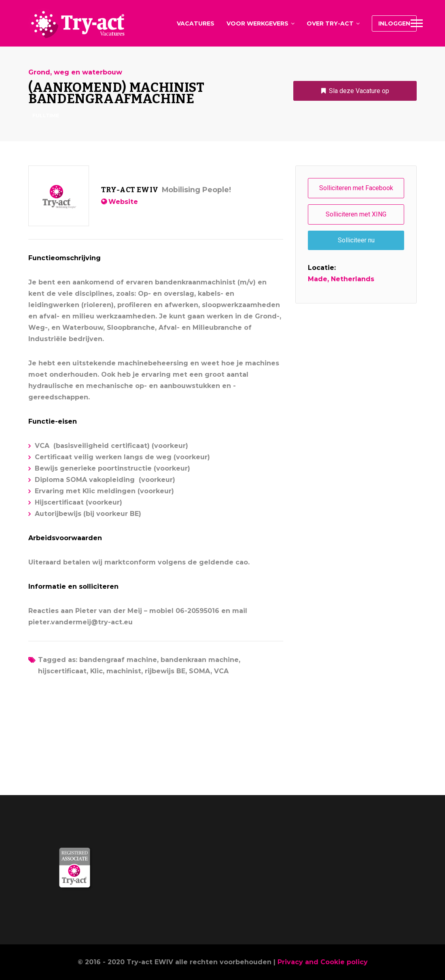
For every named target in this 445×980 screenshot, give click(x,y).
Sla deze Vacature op (359, 91)
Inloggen (394, 23)
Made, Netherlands (341, 279)
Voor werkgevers (257, 23)
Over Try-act (330, 23)
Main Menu (417, 23)
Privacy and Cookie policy (323, 962)
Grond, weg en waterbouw (75, 72)
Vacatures (196, 23)
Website (123, 202)
